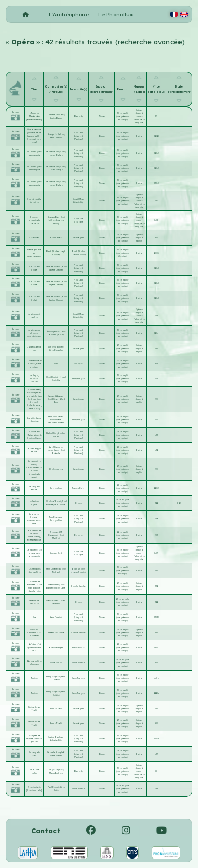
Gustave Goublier (56, 347)
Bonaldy (79, 117)
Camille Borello (78, 586)
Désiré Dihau (56, 663)
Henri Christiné (56, 138)
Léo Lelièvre (60, 505)
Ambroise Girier (56, 740)
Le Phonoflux (116, 15)
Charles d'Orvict (54, 501)
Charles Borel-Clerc (56, 115)
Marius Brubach (56, 773)
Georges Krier (56, 488)
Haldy (61, 335)
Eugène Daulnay (56, 737)
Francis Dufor (78, 488)
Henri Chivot (53, 399)
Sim (56, 364)
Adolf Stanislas (56, 447)
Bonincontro (56, 238)
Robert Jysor (78, 238)
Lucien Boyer (56, 118)
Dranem (79, 503)
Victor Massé (53, 585)
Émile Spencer (53, 332)
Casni (63, 152)
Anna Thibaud (79, 663)
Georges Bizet (54, 217)
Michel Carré (60, 588)
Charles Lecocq (56, 469)
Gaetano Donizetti (56, 633)
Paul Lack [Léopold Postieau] (79, 136)
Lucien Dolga (56, 155)
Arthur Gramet (53, 601)
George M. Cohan (56, 134)
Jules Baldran (56, 756)
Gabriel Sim (52, 433)
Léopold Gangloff (56, 753)
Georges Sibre (56, 520)
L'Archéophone (69, 15)
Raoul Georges (56, 648)
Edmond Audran (56, 396)
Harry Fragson (78, 379)
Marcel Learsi (53, 152)
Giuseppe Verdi (56, 553)
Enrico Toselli (56, 709)
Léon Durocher (56, 350)
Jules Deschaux (56, 517)
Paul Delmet (53, 787)
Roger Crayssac (56, 770)
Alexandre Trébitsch (56, 423)
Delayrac (78, 364)
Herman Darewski (56, 417)
